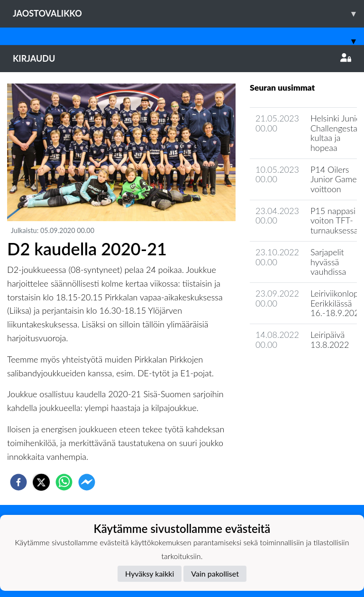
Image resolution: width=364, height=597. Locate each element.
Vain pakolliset (215, 574)
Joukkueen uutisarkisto (298, 371)
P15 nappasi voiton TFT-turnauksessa (334, 220)
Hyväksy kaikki (150, 574)
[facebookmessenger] (87, 482)
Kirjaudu (182, 58)
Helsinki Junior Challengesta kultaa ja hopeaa (337, 133)
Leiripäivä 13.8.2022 (330, 340)
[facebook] (18, 482)
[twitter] (41, 482)
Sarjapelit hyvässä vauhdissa (328, 262)
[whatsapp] (64, 482)
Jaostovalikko (188, 14)
